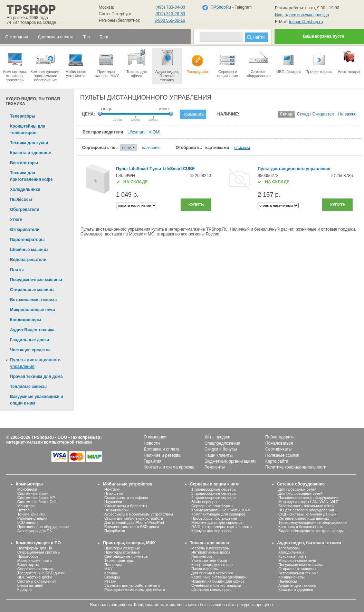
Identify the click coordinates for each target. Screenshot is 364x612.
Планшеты (114, 493)
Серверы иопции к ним (228, 63)
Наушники (113, 502)
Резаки (110, 581)
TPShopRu (221, 7)
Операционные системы (39, 552)
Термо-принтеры (119, 560)
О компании (155, 437)
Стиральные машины (297, 569)
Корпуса (25, 590)
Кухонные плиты (293, 556)
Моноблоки (27, 489)
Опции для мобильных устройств (134, 518)
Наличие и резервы (162, 455)
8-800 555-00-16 (170, 20)
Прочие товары (319, 61)
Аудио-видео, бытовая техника (309, 543)
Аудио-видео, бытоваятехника (167, 65)
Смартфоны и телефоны (126, 498)
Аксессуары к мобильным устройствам (138, 514)
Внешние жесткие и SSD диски (132, 527)
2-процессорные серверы (214, 493)
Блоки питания (30, 585)
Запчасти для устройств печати (132, 585)
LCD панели (28, 522)
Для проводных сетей (297, 489)
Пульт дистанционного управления (294, 169)
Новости (152, 443)
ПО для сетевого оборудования (306, 510)
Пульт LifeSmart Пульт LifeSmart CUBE (155, 169)
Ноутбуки (112, 489)
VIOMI (155, 132)
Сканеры (112, 577)
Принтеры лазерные (122, 548)
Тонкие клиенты (31, 514)
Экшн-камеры (116, 510)
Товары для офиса (137, 63)
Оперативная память (36, 569)
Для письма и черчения (212, 573)
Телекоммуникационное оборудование (313, 522)
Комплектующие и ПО (38, 543)
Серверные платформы (212, 506)
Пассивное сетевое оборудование (308, 498)
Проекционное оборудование (43, 527)
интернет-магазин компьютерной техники (49, 442)
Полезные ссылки (282, 455)
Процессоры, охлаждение (214, 518)
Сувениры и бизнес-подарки (216, 585)
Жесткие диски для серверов (217, 522)
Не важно (347, 114)
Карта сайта (277, 461)
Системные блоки (33, 493)
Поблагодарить (280, 437)
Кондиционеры (291, 577)
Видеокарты (28, 565)
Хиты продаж (217, 437)
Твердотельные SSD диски (41, 573)
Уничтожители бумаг (209, 560)
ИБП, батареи (289, 61)
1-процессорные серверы (214, 489)
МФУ (108, 569)
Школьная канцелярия (211, 590)
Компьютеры (29, 484)
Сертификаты (279, 449)
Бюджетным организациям (230, 461)
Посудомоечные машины (300, 565)
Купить (196, 205)
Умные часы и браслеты (126, 506)
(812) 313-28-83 (170, 14)
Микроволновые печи (297, 560)
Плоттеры (113, 565)
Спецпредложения (222, 443)
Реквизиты (215, 467)
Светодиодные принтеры (126, 556)
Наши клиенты (219, 455)
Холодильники (291, 552)
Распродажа (197, 61)
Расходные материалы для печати (135, 590)
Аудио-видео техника (297, 585)
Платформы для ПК (35, 548)
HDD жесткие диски (35, 577)
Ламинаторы (202, 556)
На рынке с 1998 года (27, 18)
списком (242, 148)
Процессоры (28, 556)
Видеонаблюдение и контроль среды (311, 531)
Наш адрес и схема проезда (302, 15)
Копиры (111, 573)
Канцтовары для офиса (212, 565)
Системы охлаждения (36, 581)
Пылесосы (288, 581)
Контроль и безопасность (301, 527)
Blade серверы (204, 502)
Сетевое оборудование (258, 63)
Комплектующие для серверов (218, 514)
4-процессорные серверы (214, 498)
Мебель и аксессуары (210, 548)
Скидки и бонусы (221, 449)
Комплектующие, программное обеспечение (45, 65)
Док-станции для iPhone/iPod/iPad (134, 522)
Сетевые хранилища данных (304, 518)
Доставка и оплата (162, 449)
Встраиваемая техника (299, 573)
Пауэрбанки (115, 531)
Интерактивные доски (210, 552)
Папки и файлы (205, 569)
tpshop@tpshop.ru (306, 22)
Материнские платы (35, 560)
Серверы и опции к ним (214, 484)
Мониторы (26, 506)
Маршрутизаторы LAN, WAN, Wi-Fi (309, 502)
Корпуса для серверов (211, 531)
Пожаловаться (279, 443)
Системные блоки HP (36, 498)
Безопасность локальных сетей (306, 506)
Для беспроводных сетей (300, 493)
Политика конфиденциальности (296, 467)
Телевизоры (289, 548)
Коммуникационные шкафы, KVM (221, 510)
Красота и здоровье (296, 590)
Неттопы (25, 510)
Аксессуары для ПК (35, 531)
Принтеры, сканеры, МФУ (129, 543)
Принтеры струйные (122, 552)
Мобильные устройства (76, 63)
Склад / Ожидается (315, 114)
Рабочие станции (32, 518)
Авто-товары (349, 61)
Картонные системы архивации (219, 577)
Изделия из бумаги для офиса (218, 581)
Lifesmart (136, 132)
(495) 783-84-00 (170, 7)
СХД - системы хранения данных (307, 514)
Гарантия (152, 461)
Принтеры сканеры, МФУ (106, 63)
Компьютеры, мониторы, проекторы (15, 65)
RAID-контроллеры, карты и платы (222, 527)
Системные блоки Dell (37, 502)
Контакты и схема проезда (169, 467)
